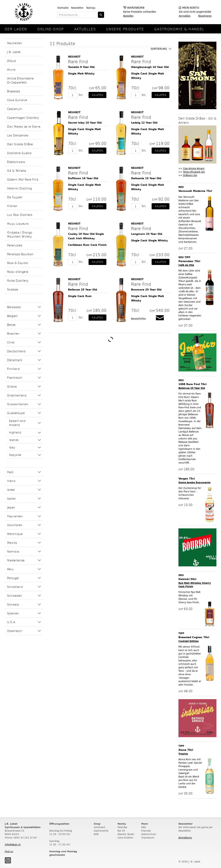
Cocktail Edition (189, 641)
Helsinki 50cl (187, 579)
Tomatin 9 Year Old (81, 67)
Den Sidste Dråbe (20, 144)
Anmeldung (185, 838)
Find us (9, 851)
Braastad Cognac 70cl (194, 637)
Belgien (12, 316)
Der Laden (16, 29)
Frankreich (15, 377)
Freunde (146, 831)
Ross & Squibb (18, 263)
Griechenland (17, 395)
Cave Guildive (17, 100)
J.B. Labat (14, 52)
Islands (14, 440)
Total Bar (122, 827)
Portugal (13, 578)
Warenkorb (136, 8)
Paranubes (15, 245)
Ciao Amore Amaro (194, 168)
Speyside (15, 455)
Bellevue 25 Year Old (83, 290)
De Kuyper (15, 197)
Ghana (12, 386)
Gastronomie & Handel (179, 29)
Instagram (8, 860)
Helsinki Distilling (19, 188)
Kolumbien (15, 525)
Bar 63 (121, 831)
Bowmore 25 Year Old (146, 290)
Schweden (15, 595)
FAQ (143, 827)
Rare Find (78, 61)
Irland (11, 481)
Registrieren (205, 16)
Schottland (15, 587)
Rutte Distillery (18, 280)
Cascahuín (15, 109)
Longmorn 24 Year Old (147, 234)
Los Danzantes (18, 135)
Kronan (12, 206)
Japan (11, 507)
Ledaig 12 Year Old (144, 123)
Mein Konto (191, 8)
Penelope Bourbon (20, 254)
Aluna (11, 69)
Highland (15, 432)
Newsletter (77, 8)
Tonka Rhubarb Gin (194, 172)
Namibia (13, 551)
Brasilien (13, 333)
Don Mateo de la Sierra (24, 126)
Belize (11, 325)
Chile (11, 342)
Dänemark (15, 360)
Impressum (148, 838)
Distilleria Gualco (19, 153)
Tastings (91, 8)
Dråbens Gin (190, 175)
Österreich (15, 631)
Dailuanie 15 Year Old (146, 178)
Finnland (13, 369)
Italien (12, 498)
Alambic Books (126, 834)
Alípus (12, 61)
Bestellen (128, 16)
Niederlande (16, 560)
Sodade (13, 289)
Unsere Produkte (125, 29)
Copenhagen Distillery (23, 118)
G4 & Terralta (17, 170)
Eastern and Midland (17, 423)
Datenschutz (149, 834)
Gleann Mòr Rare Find (23, 179)
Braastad (14, 91)
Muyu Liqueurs (18, 223)
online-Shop (50, 29)
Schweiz (13, 604)
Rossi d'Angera (18, 272)
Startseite (63, 8)
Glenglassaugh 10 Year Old (150, 67)
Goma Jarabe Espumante (194, 482)
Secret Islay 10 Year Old (85, 123)
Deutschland (16, 351)
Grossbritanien (18, 404)
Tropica (183, 754)
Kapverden (15, 516)
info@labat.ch (13, 844)
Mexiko (12, 542)
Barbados (14, 307)
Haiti (10, 472)
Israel (11, 490)
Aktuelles (85, 29)
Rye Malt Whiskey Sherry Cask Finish (195, 585)
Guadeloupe (16, 413)
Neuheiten (15, 43)
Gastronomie (101, 831)
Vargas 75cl (187, 479)
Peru (10, 569)
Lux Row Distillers (20, 215)
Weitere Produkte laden (110, 339)
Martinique (15, 534)
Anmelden (185, 16)
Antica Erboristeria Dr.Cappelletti (20, 80)
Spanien (13, 613)
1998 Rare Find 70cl (192, 384)
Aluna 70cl (186, 750)
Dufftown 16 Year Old (83, 178)
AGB (96, 834)
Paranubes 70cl (189, 261)
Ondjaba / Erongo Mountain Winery (20, 234)
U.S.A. (12, 622)
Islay (12, 447)
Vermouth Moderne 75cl (195, 191)
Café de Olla (186, 265)
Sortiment (99, 827)
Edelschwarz (16, 162)
